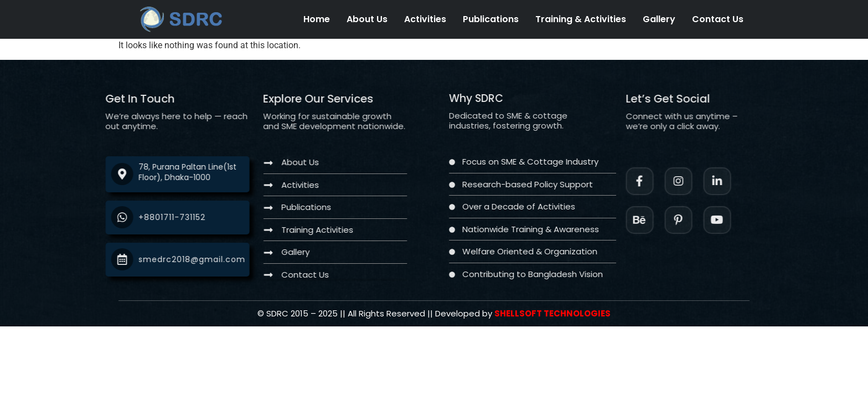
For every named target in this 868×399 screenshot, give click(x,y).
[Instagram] (697, 181)
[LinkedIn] (736, 181)
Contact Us (718, 19)
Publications (491, 19)
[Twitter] (736, 220)
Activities (425, 19)
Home (317, 19)
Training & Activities (581, 19)
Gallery (659, 19)
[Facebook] (659, 181)
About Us (367, 19)
